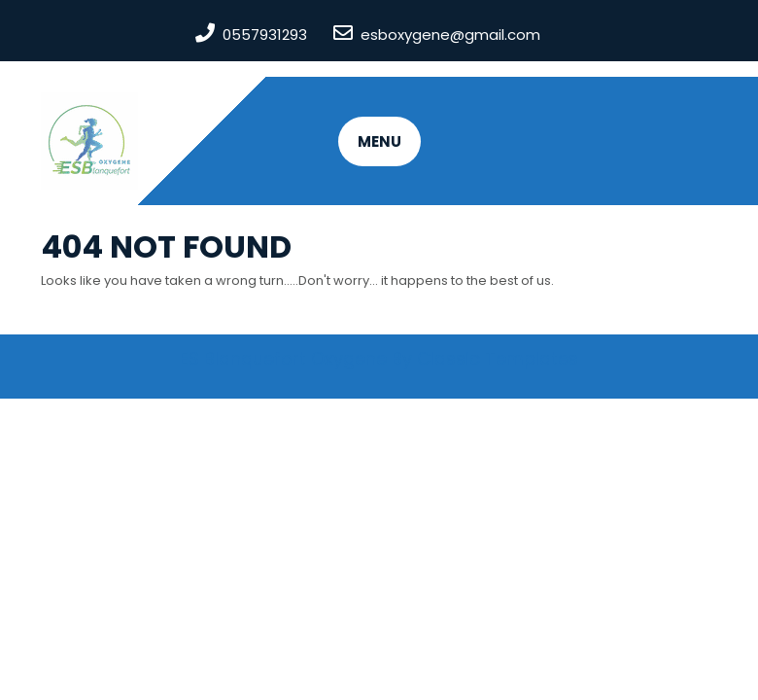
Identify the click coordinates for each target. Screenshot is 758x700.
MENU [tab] (379, 141)
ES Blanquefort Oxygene (283, 358)
